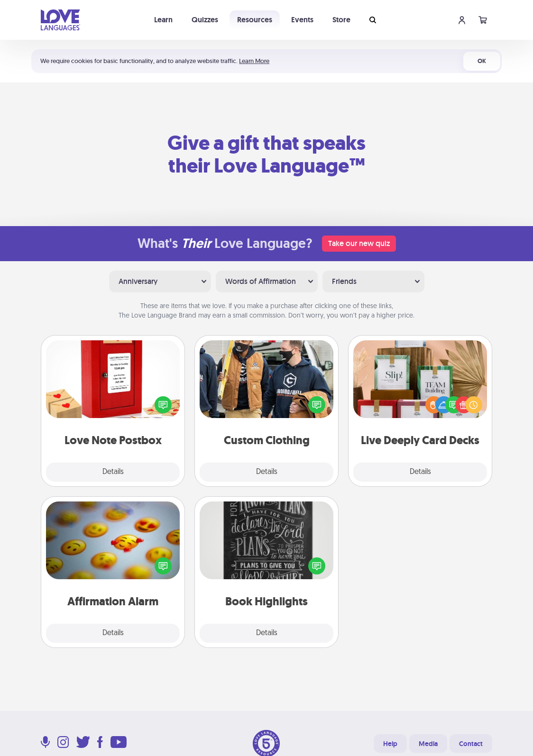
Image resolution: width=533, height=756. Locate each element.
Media (428, 744)
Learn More (254, 61)
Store (341, 20)
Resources (255, 20)
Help (390, 744)
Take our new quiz (359, 243)
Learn (163, 20)
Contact (471, 744)
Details (113, 472)
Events (302, 20)
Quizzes (205, 20)
